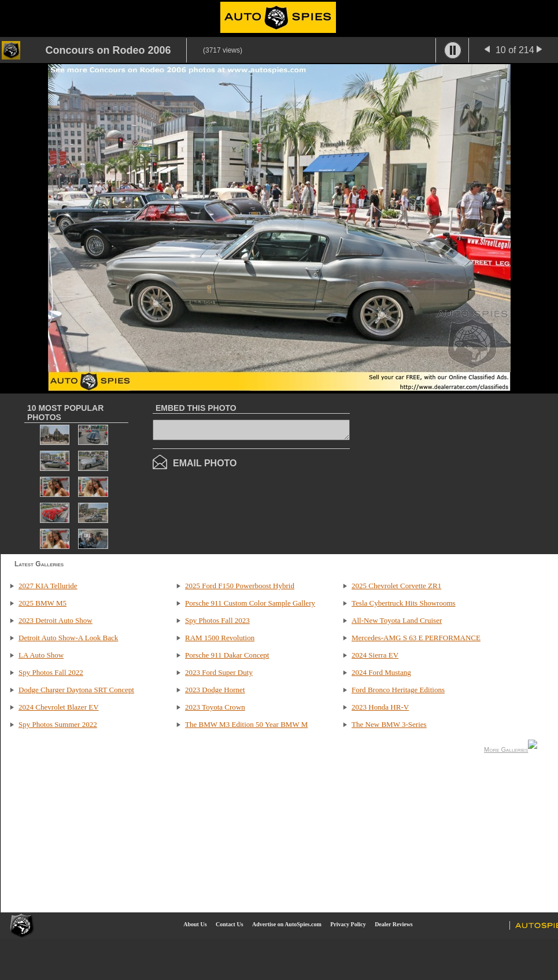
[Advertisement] (459, 473)
